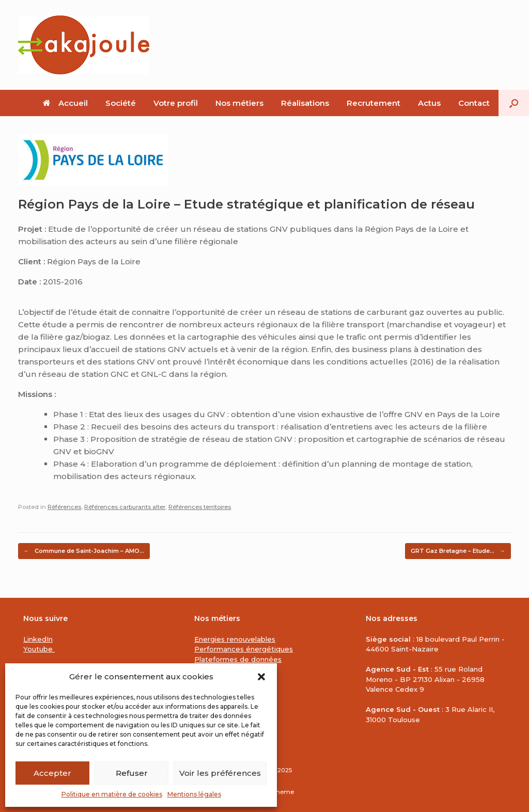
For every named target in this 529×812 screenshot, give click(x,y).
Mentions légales (194, 794)
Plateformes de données (238, 659)
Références (64, 507)
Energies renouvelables (235, 639)
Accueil (65, 103)
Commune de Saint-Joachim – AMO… (84, 551)
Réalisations (305, 103)
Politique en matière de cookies (112, 794)
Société (121, 103)
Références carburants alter (125, 507)
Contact (474, 103)
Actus (429, 103)
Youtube (39, 649)
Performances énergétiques (244, 649)
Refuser (132, 773)
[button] (261, 677)
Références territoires (200, 507)
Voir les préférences (220, 773)
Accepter (52, 773)
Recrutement (374, 103)
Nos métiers (239, 103)
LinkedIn (38, 639)
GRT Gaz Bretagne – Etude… (458, 551)
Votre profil (176, 103)
